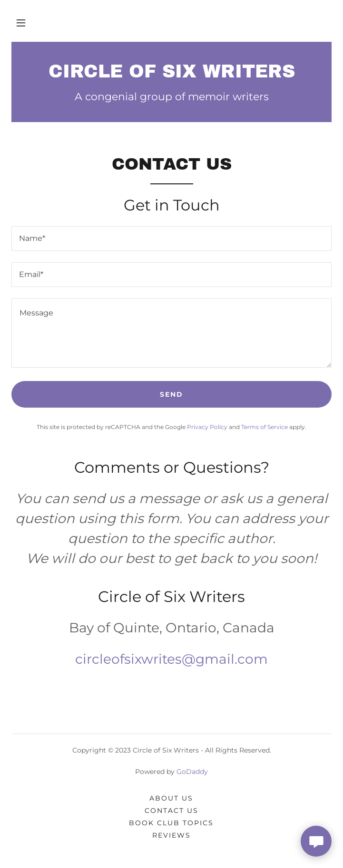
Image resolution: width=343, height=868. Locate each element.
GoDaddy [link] (192, 772)
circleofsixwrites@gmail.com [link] (171, 659)
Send (171, 394)
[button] (21, 23)
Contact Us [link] (171, 811)
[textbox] (171, 238)
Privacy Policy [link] (207, 427)
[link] (171, 72)
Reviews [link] (171, 835)
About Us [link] (171, 798)
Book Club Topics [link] (171, 823)
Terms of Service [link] (265, 427)
